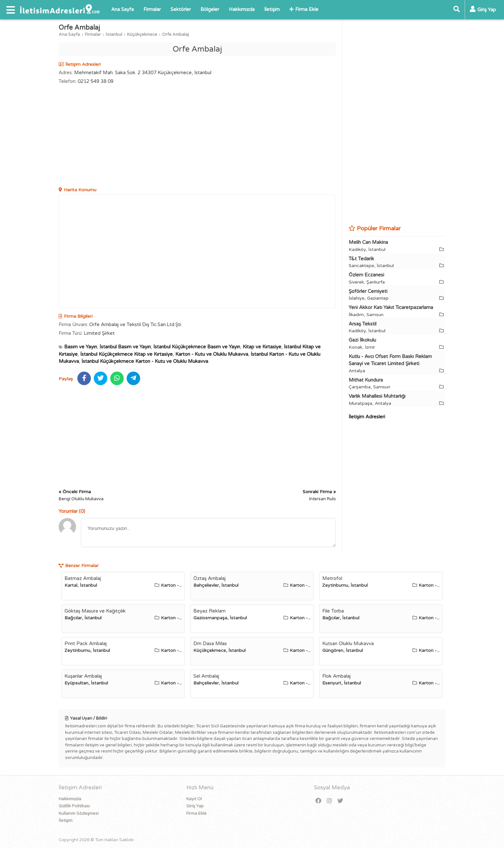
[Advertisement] (197, 136)
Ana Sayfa (122, 9)
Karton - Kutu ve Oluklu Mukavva (212, 354)
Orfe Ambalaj (175, 35)
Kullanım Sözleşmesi (79, 813)
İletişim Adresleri (367, 417)
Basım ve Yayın (81, 347)
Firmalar (152, 9)
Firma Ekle (304, 9)
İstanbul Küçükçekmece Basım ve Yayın (197, 347)
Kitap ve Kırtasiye (262, 347)
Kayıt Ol (194, 799)
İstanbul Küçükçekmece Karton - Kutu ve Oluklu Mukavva (145, 361)
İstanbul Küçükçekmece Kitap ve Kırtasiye (126, 354)
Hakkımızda (242, 9)
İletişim (272, 9)
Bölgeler (210, 9)
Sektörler (181, 9)
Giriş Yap (195, 806)
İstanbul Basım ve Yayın (125, 347)
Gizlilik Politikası (74, 806)
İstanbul (114, 35)
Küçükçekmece (142, 35)
